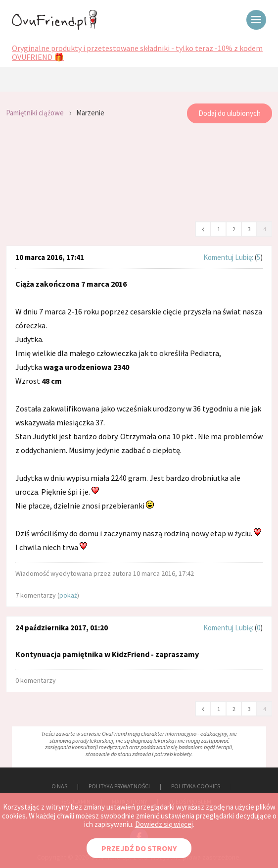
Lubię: (245, 257)
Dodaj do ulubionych (230, 113)
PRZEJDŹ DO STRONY (139, 848)
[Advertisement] (139, 173)
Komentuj (218, 257)
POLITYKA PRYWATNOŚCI (119, 786)
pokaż (68, 595)
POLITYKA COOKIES (196, 786)
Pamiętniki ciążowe (35, 113)
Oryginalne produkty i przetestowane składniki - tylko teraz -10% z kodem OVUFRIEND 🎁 (137, 53)
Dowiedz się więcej (164, 824)
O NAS (59, 786)
